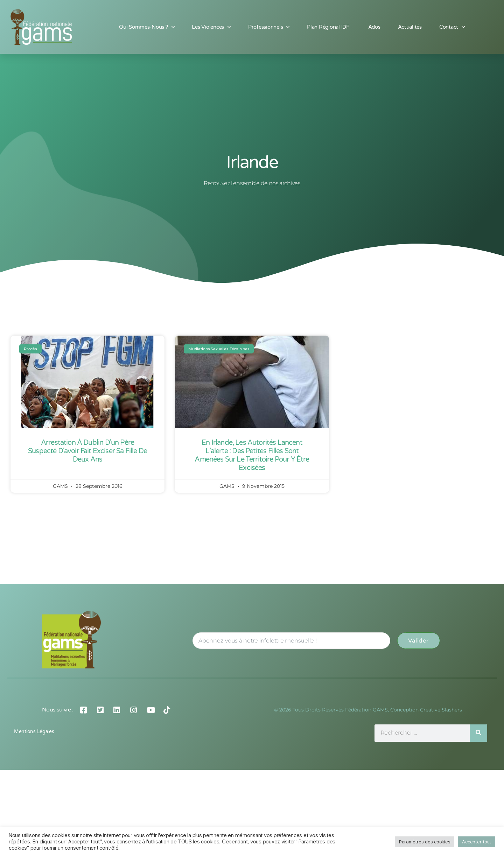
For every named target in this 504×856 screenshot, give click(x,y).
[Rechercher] (478, 733)
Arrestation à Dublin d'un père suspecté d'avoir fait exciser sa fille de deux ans (87, 451)
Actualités (410, 27)
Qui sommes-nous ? (147, 27)
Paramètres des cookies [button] (425, 842)
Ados (374, 27)
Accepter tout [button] (477, 842)
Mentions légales (34, 732)
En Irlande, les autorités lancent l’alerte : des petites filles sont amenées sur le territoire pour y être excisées (252, 455)
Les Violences (211, 27)
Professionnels (269, 27)
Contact (452, 27)
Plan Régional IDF (329, 27)
